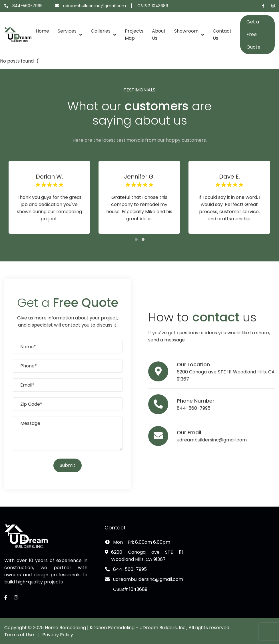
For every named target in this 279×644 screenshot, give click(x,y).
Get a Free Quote (253, 34)
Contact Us (222, 35)
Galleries (101, 31)
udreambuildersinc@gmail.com (95, 6)
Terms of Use (19, 635)
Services (67, 31)
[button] (136, 239)
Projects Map (134, 35)
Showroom (186, 31)
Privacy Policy (58, 635)
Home (42, 31)
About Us (159, 35)
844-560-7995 (27, 6)
